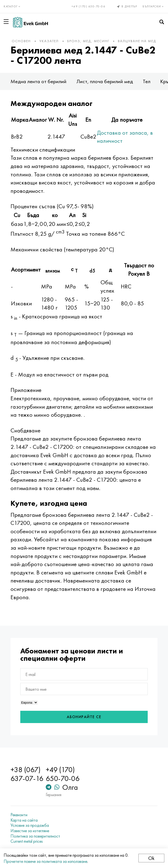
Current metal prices (27, 841)
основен (21, 41)
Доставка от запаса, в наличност (125, 137)
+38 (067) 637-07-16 (27, 774)
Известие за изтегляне (30, 831)
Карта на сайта (24, 820)
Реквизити (19, 815)
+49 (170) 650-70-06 (89, 6)
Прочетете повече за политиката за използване (45, 861)
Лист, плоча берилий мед (105, 81)
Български (153, 6)
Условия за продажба (30, 825)
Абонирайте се (84, 717)
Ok (151, 858)
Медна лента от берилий (39, 81)
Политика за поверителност (35, 836)
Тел (147, 81)
